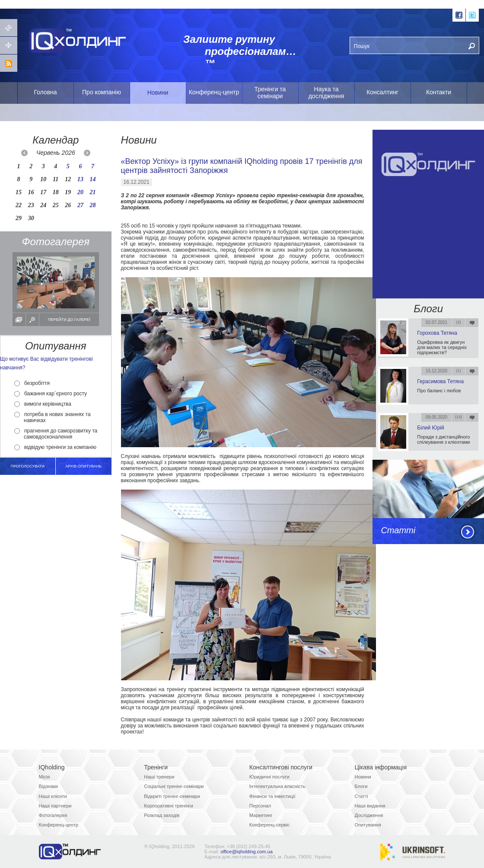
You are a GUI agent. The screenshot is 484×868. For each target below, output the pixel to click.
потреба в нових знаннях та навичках (53, 417)
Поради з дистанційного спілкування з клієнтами (443, 439)
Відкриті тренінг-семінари (172, 796)
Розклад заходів (162, 815)
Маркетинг (261, 815)
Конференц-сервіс (270, 825)
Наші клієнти (53, 796)
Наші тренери (159, 777)
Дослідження (369, 815)
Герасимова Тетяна (440, 381)
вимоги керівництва (43, 404)
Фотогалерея (53, 815)
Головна (45, 92)
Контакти (439, 92)
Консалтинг (382, 92)
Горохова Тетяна (437, 333)
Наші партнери (55, 806)
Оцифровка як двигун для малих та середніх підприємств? (442, 347)
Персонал (260, 806)
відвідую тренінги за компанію (55, 447)
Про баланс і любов (439, 391)
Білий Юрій (430, 428)
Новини (158, 93)
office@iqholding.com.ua (246, 852)
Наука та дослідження (326, 93)
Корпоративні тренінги (168, 806)
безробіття (32, 383)
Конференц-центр (214, 92)
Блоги (428, 309)
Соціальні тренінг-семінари (174, 786)
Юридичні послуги (269, 777)
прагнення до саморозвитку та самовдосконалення (56, 434)
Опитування (368, 825)
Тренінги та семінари (270, 93)
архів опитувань (83, 466)
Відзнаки (48, 786)
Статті (398, 530)
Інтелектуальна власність (277, 786)
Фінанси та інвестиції (272, 796)
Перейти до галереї (69, 320)
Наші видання (370, 806)
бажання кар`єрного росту (51, 394)
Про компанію (102, 92)
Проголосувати (28, 466)
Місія (45, 777)
